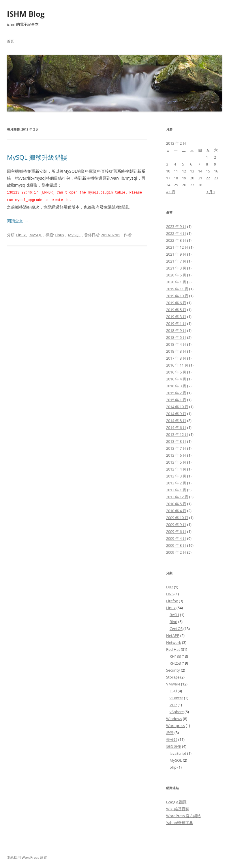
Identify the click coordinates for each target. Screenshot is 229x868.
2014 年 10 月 (177, 407)
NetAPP (173, 635)
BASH (174, 615)
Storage (173, 677)
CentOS (176, 629)
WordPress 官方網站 (183, 816)
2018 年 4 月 (176, 344)
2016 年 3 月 (176, 386)
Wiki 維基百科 (178, 809)
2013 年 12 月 (177, 434)
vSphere (177, 712)
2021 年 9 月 (176, 254)
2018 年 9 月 (176, 330)
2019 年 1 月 (176, 324)
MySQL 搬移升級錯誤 (37, 157)
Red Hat (173, 649)
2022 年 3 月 (176, 240)
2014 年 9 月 (176, 414)
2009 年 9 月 (176, 525)
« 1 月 (171, 192)
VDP (173, 705)
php (173, 767)
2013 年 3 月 (176, 476)
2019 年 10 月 (177, 296)
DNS (170, 594)
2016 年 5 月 (176, 372)
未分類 (172, 739)
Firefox (172, 601)
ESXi (173, 691)
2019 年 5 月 (176, 310)
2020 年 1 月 (176, 282)
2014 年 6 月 (176, 428)
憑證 (170, 733)
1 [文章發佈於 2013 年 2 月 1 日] (207, 157)
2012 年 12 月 (177, 497)
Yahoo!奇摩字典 (180, 823)
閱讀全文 (18, 220)
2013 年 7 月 (176, 448)
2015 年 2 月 (176, 393)
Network (174, 642)
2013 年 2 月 (176, 483)
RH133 (175, 656)
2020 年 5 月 (176, 275)
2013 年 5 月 (176, 462)
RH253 (175, 663)
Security (173, 670)
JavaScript (178, 753)
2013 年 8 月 (176, 441)
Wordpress (175, 726)
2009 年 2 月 (176, 552)
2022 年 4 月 (176, 233)
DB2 (170, 587)
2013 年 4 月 (176, 469)
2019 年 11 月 (177, 289)
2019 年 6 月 (176, 303)
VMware (173, 684)
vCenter (176, 698)
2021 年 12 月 (177, 247)
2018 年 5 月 (176, 337)
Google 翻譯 (176, 802)
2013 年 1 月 (176, 490)
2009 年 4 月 (176, 538)
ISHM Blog (26, 14)
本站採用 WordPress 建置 (27, 857)
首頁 (10, 41)
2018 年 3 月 (176, 351)
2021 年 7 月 (176, 261)
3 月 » (211, 192)
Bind (173, 622)
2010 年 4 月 (176, 511)
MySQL (36, 234)
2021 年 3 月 (176, 268)
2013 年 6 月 (176, 455)
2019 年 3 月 (176, 317)
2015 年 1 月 (176, 400)
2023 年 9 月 (176, 226)
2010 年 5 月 (176, 504)
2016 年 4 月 (176, 379)
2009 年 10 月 (177, 518)
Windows (174, 719)
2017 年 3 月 (176, 358)
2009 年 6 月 (176, 531)
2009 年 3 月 (176, 545)
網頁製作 (174, 746)
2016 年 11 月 (177, 365)
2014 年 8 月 (176, 421)
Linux (21, 234)
